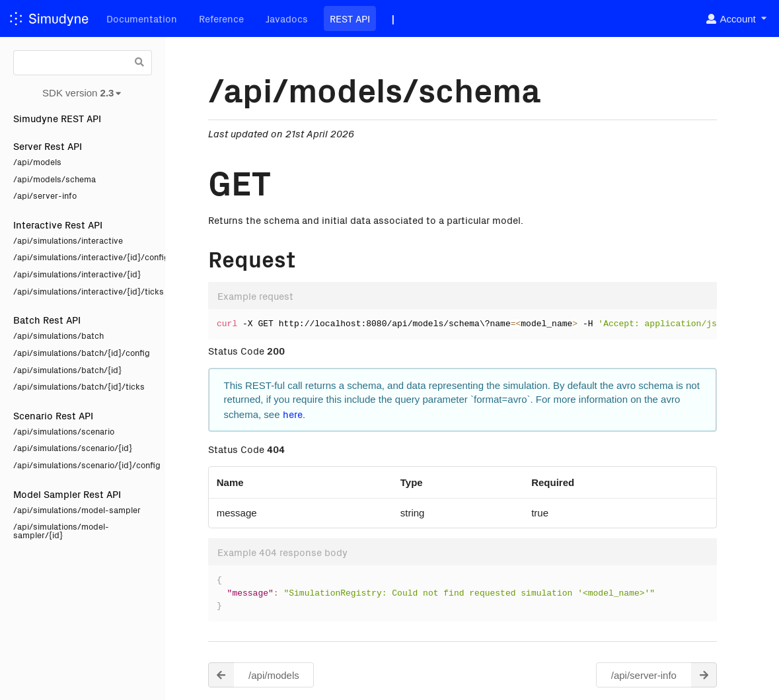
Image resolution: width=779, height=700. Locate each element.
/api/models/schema (55, 179)
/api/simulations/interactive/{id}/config (83, 257)
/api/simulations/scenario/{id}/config (83, 465)
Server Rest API (48, 146)
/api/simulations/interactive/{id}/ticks (83, 291)
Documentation (142, 18)
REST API (350, 18)
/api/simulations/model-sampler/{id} (61, 530)
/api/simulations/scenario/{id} (73, 447)
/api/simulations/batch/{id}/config (82, 352)
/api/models (37, 161)
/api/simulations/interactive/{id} (77, 274)
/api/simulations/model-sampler (77, 509)
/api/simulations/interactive (68, 240)
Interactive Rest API (58, 224)
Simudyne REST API (57, 118)
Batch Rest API (47, 319)
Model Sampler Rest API (67, 494)
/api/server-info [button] (664, 675)
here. (294, 414)
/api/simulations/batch (58, 335)
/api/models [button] (254, 675)
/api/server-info (45, 195)
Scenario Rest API (53, 415)
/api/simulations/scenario (64, 431)
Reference (221, 18)
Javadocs (287, 18)
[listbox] (736, 19)
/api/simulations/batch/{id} (67, 369)
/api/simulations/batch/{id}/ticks (79, 386)
